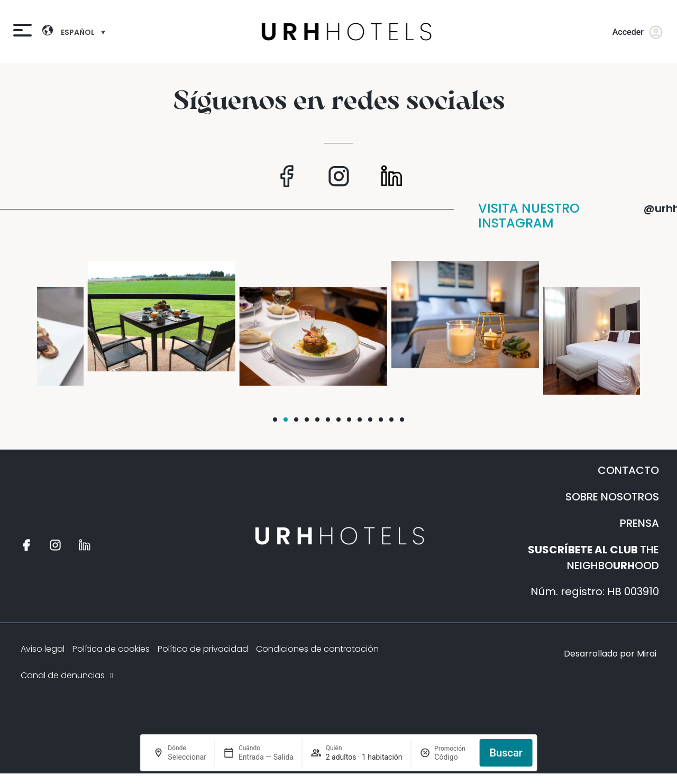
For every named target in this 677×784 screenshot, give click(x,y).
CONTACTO (628, 470)
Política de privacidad (203, 649)
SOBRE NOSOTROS (612, 497)
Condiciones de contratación (317, 649)
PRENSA (639, 523)
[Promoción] (453, 757)
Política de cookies (111, 649)
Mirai (647, 654)
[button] (275, 420)
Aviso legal (43, 649)
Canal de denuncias (68, 675)
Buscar (506, 753)
